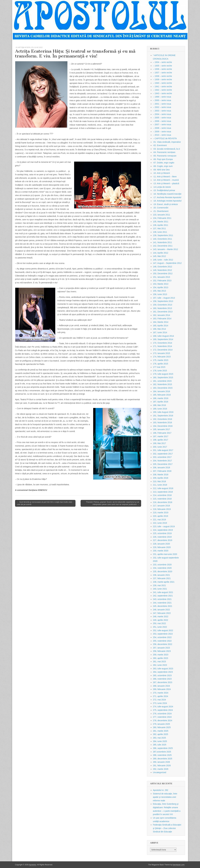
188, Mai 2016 (159, 405)
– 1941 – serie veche (162, 87)
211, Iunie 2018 (160, 485)
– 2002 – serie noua (162, 107)
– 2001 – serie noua (162, 104)
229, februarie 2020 (162, 547)
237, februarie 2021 (162, 578)
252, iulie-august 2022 (163, 630)
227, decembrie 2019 (163, 540)
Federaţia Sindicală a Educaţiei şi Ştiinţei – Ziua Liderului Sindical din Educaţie (167, 828)
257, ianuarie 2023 (161, 648)
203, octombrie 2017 (162, 457)
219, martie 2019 (161, 513)
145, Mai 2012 (159, 256)
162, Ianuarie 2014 (162, 315)
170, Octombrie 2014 (163, 343)
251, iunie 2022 (37, 47)
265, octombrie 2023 (162, 675)
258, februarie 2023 (162, 651)
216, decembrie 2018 (163, 502)
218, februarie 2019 (162, 509)
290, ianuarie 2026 (161, 762)
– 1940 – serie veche (162, 83)
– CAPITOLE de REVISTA (165, 138)
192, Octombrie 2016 (163, 419)
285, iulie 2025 (160, 745)
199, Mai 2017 (159, 443)
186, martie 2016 (161, 398)
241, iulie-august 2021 (163, 592)
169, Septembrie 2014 (163, 339)
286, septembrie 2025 (163, 748)
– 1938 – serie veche (162, 76)
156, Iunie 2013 (160, 294)
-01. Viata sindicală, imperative (167, 142)
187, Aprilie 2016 (161, 402)
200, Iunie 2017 (160, 447)
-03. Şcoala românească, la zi (166, 149)
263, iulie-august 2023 (163, 669)
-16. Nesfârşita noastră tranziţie (167, 194)
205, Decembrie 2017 (163, 464)
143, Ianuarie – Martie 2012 (165, 249)
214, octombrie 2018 (162, 495)
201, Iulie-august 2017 (163, 450)
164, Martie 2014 (161, 322)
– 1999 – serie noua (162, 97)
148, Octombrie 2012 (163, 267)
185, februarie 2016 (162, 395)
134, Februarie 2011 (162, 218)
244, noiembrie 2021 (162, 603)
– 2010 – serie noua (162, 135)
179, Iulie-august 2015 (163, 374)
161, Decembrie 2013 (163, 312)
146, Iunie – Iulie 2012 (163, 260)
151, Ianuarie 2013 (162, 277)
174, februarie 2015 (162, 357)
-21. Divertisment (161, 211)
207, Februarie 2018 (162, 471)
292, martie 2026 (161, 769)
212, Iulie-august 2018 (163, 488)
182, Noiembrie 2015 (162, 384)
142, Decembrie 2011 (163, 246)
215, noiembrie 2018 (162, 499)
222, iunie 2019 (160, 523)
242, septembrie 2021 (163, 596)
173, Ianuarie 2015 (162, 353)
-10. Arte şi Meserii (23, 47)
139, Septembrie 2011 (163, 235)
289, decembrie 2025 (163, 759)
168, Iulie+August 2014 (164, 336)
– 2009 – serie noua (162, 132)
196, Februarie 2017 (162, 433)
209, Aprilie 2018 (161, 478)
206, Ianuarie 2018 (162, 468)
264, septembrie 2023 (163, 672)
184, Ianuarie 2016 (162, 391)
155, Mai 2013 (159, 291)
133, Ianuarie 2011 (162, 215)
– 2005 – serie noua (162, 118)
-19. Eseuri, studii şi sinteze (165, 204)
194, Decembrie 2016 (163, 426)
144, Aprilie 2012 (161, 253)
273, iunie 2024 (160, 703)
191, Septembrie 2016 (163, 416)
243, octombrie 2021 (162, 599)
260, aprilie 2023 (161, 658)
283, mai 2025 (159, 738)
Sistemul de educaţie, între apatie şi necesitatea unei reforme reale (165, 797)
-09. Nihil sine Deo (161, 170)
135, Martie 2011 (161, 222)
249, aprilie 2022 (161, 620)
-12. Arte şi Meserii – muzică (166, 180)
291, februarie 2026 (162, 765)
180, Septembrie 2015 (163, 377)
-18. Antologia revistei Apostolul (167, 201)
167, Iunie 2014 (160, 332)
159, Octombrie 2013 (163, 305)
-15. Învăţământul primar (164, 190)
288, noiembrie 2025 (162, 755)
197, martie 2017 (161, 436)
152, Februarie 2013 (162, 281)
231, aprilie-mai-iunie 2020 (165, 554)
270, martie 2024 (161, 693)
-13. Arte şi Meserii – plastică (166, 183)
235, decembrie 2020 (163, 571)
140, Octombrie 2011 (163, 239)
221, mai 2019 (159, 520)
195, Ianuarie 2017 (162, 429)
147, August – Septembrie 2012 (167, 263)
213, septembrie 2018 (163, 492)
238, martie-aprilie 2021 (164, 582)
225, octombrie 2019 (162, 533)
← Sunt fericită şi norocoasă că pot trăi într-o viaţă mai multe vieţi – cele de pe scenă (45, 503)
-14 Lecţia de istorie (162, 187)
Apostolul (33, 865)
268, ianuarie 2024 (161, 686)
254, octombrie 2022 (162, 637)
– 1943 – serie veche (162, 93)
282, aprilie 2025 (161, 734)
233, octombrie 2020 (162, 565)
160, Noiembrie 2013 (162, 308)
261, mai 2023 (159, 662)
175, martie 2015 (161, 360)
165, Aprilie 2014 (161, 326)
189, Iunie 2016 (160, 409)
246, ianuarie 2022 (161, 610)
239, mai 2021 (159, 585)
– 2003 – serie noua (162, 111)
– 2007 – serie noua (162, 125)
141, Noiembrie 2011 (162, 242)
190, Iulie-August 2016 (163, 412)
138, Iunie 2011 (160, 232)
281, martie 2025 (161, 731)
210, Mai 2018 (159, 481)
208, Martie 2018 (161, 475)
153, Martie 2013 (161, 284)
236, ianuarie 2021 (161, 575)
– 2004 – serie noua (162, 114)
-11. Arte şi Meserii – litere (165, 177)
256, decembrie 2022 (163, 644)
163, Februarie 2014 (162, 319)
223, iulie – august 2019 (164, 526)
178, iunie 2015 (160, 371)
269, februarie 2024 (162, 689)
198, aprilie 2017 (161, 440)
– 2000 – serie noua (162, 100)
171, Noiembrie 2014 (162, 346)
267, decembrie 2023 (163, 682)
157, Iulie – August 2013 (164, 298)
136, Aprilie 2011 (161, 225)
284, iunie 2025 (160, 741)
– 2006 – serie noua (162, 121)
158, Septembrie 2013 (163, 301)
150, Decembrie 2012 (163, 273)
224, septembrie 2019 (163, 530)
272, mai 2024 (159, 700)
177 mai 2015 (159, 367)
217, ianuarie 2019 (161, 506)
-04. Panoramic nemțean (164, 152)
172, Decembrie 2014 (163, 350)
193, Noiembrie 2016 (162, 422)
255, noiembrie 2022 (162, 641)
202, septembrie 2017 (163, 454)
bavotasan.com (179, 865)
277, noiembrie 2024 (162, 717)
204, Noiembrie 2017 (162, 461)
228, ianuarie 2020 (161, 544)
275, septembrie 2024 (163, 710)
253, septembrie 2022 (163, 634)
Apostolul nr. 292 (161, 790)
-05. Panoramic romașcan (165, 156)
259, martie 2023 (161, 655)
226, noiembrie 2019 (162, 537)
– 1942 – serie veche (162, 90)
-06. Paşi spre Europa (163, 159)
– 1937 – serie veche (162, 73)
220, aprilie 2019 (161, 516)
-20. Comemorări (161, 208)
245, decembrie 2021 (163, 606)
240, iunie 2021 (160, 589)
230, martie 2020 (161, 551)
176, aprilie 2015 (161, 364)
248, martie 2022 (161, 617)
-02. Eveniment (160, 145)
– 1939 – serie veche (162, 79)
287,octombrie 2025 (162, 752)
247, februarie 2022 (162, 613)
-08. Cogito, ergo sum (163, 166)
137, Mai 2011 (159, 228)
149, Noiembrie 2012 (162, 270)
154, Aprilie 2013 (161, 287)
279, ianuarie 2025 (161, 724)
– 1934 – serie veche (162, 62)
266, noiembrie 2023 (162, 679)
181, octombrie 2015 (162, 381)
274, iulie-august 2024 (163, 707)
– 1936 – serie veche (162, 69)
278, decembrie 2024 (163, 720)
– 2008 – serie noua (162, 128)
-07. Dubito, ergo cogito (164, 163)
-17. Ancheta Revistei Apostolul (167, 197)
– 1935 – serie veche (162, 66)
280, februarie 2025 (162, 727)
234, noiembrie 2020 (162, 568)
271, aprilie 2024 (161, 696)
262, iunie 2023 (160, 665)
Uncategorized (160, 772)
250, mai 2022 (159, 623)
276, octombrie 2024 (162, 714)
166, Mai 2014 (159, 329)
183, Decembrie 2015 (163, 388)
